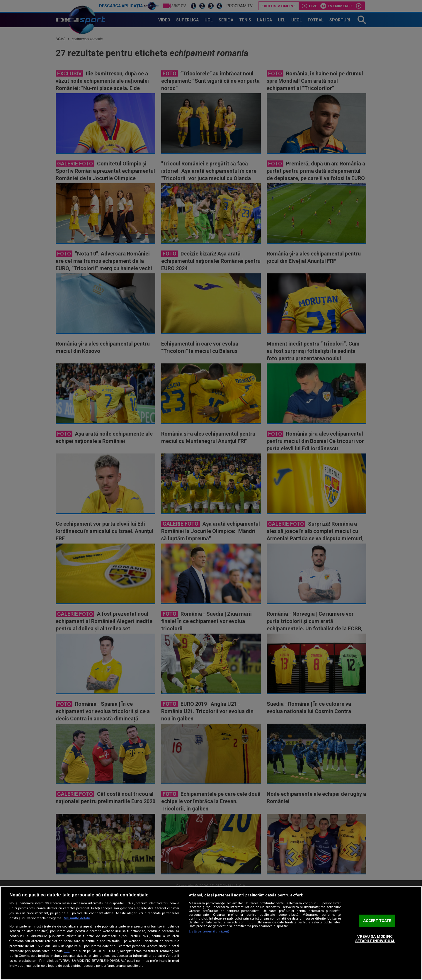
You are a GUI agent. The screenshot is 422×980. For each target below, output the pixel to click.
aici (67, 951)
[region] (211, 933)
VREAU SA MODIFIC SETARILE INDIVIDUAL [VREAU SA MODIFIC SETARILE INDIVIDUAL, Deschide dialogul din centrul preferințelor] (375, 939)
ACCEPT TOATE (377, 921)
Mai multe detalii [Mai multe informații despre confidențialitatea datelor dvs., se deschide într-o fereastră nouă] (77, 918)
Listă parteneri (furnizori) (209, 931)
